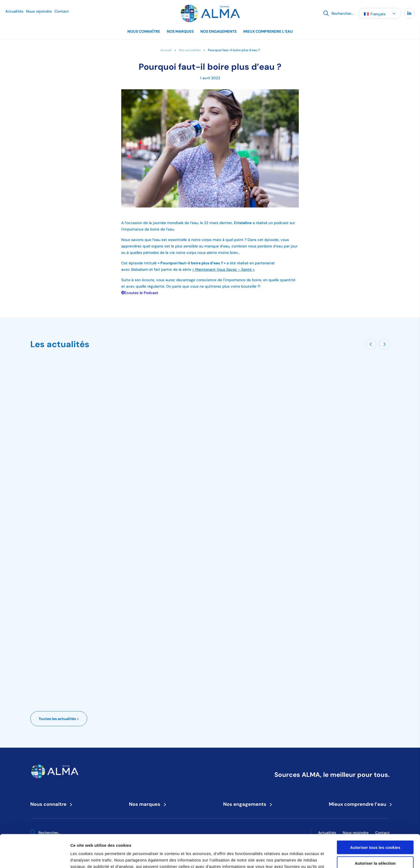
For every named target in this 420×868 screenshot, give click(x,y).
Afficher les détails (295, 857)
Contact (62, 11)
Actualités (14, 11)
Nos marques (180, 31)
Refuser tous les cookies (375, 846)
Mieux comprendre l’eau (268, 31)
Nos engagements (218, 31)
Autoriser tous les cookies (375, 815)
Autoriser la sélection (375, 830)
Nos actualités (190, 50)
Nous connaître (144, 31)
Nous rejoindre (39, 11)
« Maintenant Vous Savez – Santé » (223, 269)
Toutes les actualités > (59, 719)
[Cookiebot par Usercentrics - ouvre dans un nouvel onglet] (35, 858)
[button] (380, 13)
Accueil (166, 50)
